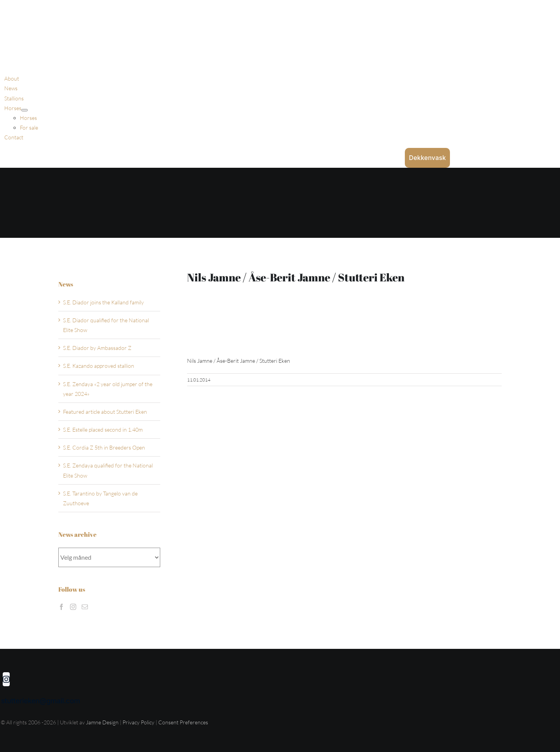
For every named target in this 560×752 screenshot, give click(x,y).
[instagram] (6, 679)
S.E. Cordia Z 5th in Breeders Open (104, 447)
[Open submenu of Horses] (24, 110)
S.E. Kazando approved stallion (99, 366)
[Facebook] (61, 607)
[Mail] (85, 607)
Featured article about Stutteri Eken (105, 412)
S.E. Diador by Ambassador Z (97, 348)
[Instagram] (73, 607)
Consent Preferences (183, 722)
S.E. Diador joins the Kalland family (103, 302)
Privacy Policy (139, 722)
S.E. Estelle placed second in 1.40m (103, 430)
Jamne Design (102, 722)
